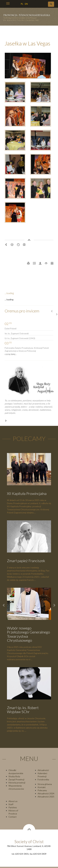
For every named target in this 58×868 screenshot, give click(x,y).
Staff (11, 804)
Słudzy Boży (14, 776)
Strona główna (45, 784)
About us (13, 801)
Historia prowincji (17, 783)
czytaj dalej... (11, 354)
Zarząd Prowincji (16, 779)
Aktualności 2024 (46, 793)
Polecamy (42, 790)
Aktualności (43, 770)
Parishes (13, 807)
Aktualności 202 (45, 797)
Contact (13, 817)
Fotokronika (43, 779)
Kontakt (42, 787)
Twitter (18, 245)
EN (26, 4)
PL (22, 4)
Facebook (12, 245)
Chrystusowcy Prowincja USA (28, 19)
